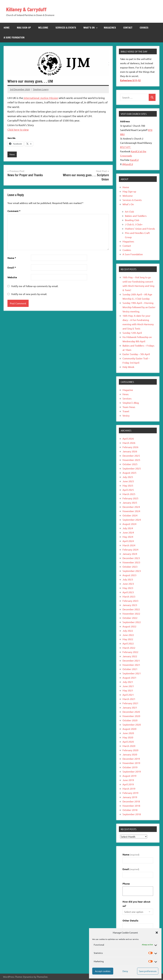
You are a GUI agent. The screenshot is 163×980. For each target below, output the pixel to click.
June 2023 (128, 584)
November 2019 (131, 763)
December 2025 (131, 456)
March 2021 (129, 699)
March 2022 (129, 648)
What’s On (91, 28)
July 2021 (128, 682)
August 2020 (129, 729)
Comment (14, 211)
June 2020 (128, 733)
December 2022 (131, 609)
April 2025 (128, 490)
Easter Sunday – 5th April (136, 354)
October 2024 (130, 515)
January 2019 (130, 797)
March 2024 (129, 545)
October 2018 (130, 810)
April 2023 (128, 592)
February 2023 (130, 601)
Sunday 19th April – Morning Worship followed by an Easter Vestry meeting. (139, 307)
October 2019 (130, 767)
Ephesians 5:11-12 (130, 80)
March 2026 (129, 443)
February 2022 (130, 652)
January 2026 (130, 451)
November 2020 (131, 716)
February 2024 (130, 549)
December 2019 (131, 759)
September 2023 (132, 571)
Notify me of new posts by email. (29, 294)
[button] (157, 933)
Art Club (129, 211)
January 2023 (130, 605)
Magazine (128, 390)
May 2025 (128, 485)
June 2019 (128, 780)
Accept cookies (103, 971)
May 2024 (128, 537)
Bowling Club (132, 220)
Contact (128, 28)
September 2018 (132, 814)
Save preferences (148, 971)
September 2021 (132, 673)
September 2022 (132, 622)
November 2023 (131, 562)
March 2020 (129, 746)
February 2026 (130, 447)
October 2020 (130, 720)
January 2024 (130, 554)
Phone (126, 884)
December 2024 (131, 507)
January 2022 (130, 656)
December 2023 (131, 558)
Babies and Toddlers (136, 216)
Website (12, 277)
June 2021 (128, 686)
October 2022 (130, 618)
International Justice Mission (41, 98)
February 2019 (130, 793)
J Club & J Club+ (134, 224)
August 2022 (129, 626)
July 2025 (128, 477)
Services (127, 398)
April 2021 (128, 695)
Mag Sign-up (24, 28)
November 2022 (131, 613)
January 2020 (130, 754)
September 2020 (132, 724)
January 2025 (130, 503)
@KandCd (128, 164)
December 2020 (131, 712)
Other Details (130, 920)
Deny (125, 971)
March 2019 (129, 789)
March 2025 (129, 494)
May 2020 (128, 737)
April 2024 (128, 541)
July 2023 (128, 579)
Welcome (43, 28)
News (12, 154)
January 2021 (130, 707)
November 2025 (131, 460)
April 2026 (128, 438)
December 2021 (131, 660)
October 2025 (130, 464)
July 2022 (128, 631)
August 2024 (129, 524)
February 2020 (130, 750)
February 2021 (130, 703)
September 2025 (132, 468)
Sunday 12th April (132, 333)
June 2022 (128, 635)
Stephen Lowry (41, 89)
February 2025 (130, 498)
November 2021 (131, 665)
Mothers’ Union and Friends (140, 229)
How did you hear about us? (136, 904)
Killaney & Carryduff (29, 9)
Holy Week (128, 367)
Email (12, 268)
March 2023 (129, 596)
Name (12, 258)
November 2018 (131, 806)
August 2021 (129, 678)
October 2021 (130, 669)
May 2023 (128, 588)
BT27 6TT (126, 147)
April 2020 (128, 742)
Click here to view (18, 130)
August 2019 (129, 776)
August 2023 (129, 575)
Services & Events (66, 28)
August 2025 (129, 473)
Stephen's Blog (131, 403)
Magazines (110, 28)
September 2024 (132, 520)
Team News (129, 407)
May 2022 (128, 639)
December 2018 (131, 801)
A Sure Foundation (14, 38)
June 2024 (128, 532)
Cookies (144, 28)
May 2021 (128, 690)
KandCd (134, 160)
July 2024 (128, 528)
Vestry (126, 415)
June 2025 (128, 481)
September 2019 (132, 771)
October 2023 (130, 567)
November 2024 (131, 511)
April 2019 (128, 784)
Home (7, 28)
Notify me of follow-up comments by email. (35, 286)
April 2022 (128, 643)
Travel (126, 411)
